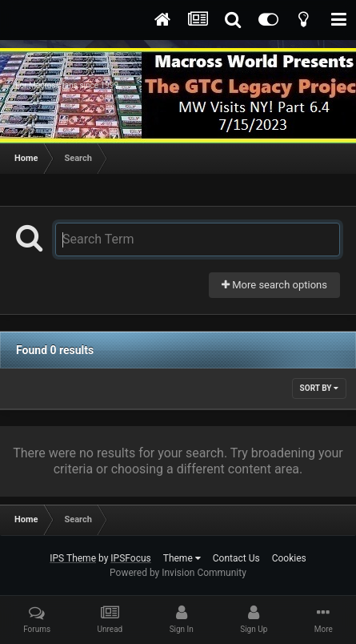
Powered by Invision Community (178, 573)
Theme (182, 558)
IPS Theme (73, 558)
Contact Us (236, 558)
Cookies (289, 558)
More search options (274, 285)
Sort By (319, 388)
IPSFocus (130, 558)
